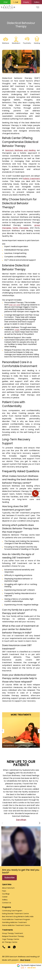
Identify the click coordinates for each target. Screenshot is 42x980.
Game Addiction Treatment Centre (16, 925)
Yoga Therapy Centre (11, 939)
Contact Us (7, 903)
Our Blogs (6, 894)
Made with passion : (16, 960)
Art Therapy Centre (10, 942)
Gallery (5, 900)
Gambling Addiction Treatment (14, 922)
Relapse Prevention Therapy (13, 936)
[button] (26, 2)
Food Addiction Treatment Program (16, 919)
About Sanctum (8, 888)
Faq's (4, 891)
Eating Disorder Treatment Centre (15, 914)
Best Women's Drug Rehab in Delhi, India (18, 917)
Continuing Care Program (12, 911)
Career (5, 897)
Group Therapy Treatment (13, 933)
